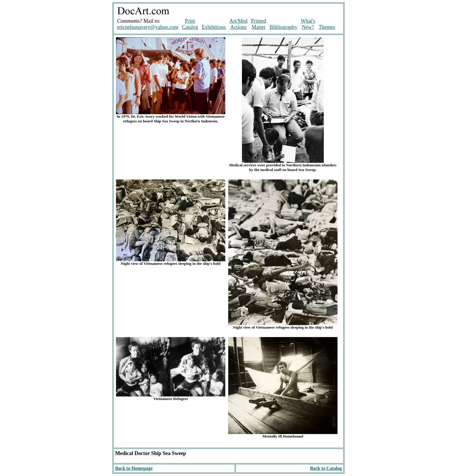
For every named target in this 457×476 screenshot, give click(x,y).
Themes (327, 27)
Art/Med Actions (238, 24)
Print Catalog (190, 24)
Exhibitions (214, 27)
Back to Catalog (326, 468)
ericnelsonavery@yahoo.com (148, 27)
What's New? (308, 24)
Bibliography (283, 27)
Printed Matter (259, 24)
